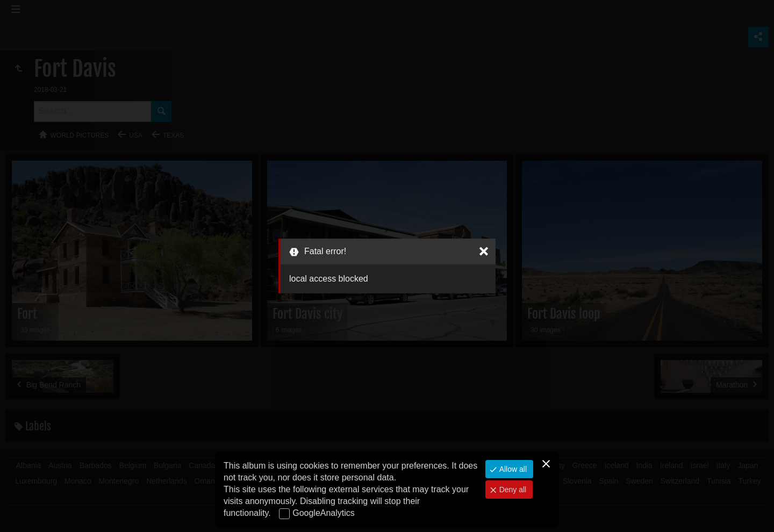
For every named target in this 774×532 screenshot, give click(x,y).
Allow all (512, 469)
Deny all (512, 490)
